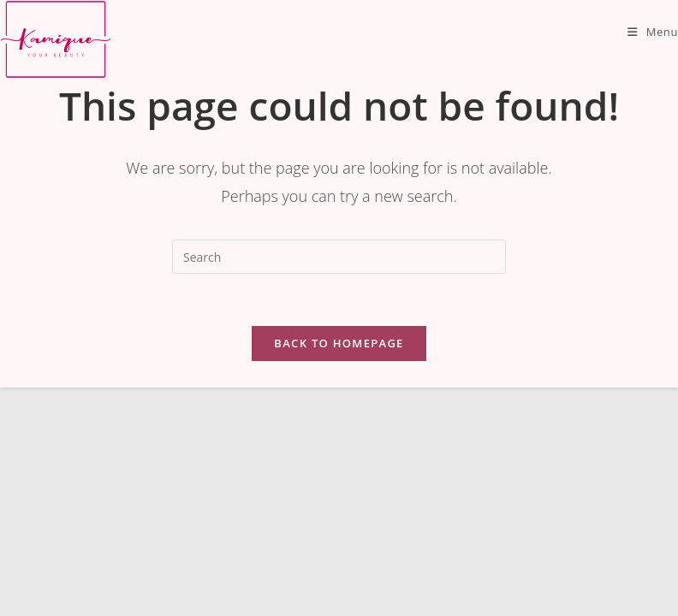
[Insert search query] (339, 257)
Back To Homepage (339, 343)
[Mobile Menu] (653, 32)
